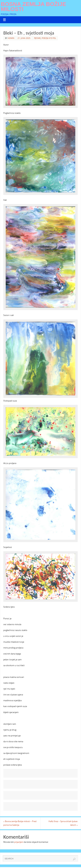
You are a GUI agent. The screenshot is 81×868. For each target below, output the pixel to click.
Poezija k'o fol (49, 38)
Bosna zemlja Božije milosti (33, 7)
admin (11, 38)
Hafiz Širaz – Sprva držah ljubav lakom (63, 823)
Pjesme (37, 38)
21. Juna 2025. (24, 38)
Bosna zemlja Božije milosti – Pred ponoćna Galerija (20, 823)
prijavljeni (19, 842)
